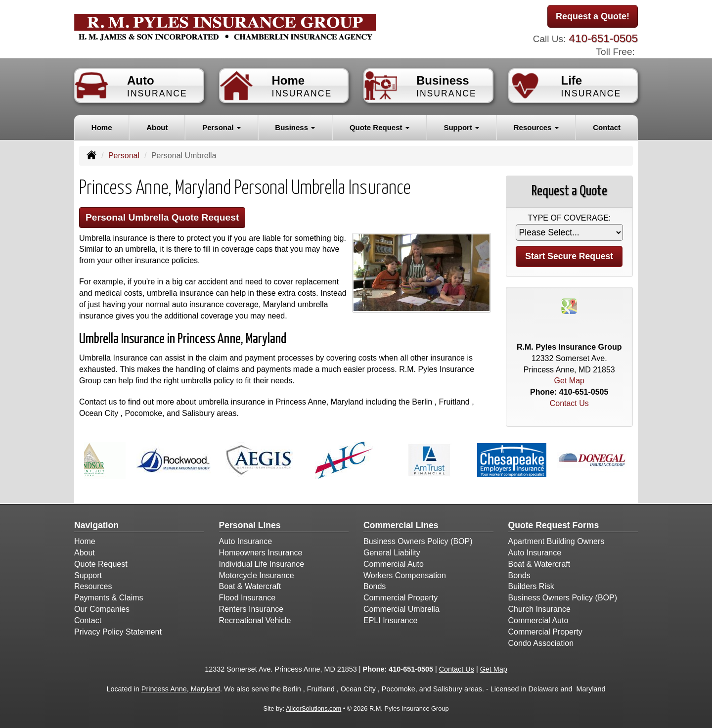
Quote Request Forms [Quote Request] (554, 525)
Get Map (569, 381)
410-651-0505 (603, 38)
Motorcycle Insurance (257, 575)
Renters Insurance (251, 609)
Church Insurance (539, 609)
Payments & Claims (109, 598)
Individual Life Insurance (262, 564)
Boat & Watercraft (250, 586)
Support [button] (461, 127)
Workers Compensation (405, 575)
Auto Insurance (246, 541)
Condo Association (541, 643)
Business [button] (295, 127)
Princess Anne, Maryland (181, 689)
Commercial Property (400, 598)
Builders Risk (531, 586)
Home (102, 127)
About (157, 127)
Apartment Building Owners (556, 541)
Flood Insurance (247, 598)
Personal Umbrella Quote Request (162, 217)
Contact (607, 127)
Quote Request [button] (379, 127)
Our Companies (102, 609)
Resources (93, 586)
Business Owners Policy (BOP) (418, 541)
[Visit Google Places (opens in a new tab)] (569, 305)
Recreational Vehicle (255, 620)
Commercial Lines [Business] (401, 525)
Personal (124, 156)
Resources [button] (536, 127)
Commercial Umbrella (401, 609)
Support (88, 575)
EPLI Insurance (390, 620)
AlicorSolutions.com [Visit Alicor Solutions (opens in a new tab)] (313, 708)
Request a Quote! (593, 16)
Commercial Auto (394, 564)
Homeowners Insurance (261, 553)
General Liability (392, 553)
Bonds (375, 586)
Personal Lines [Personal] (250, 525)
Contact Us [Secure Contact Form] (569, 403)
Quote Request (101, 564)
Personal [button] (222, 127)
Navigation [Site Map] (96, 525)
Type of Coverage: (569, 218)
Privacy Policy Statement (118, 632)
